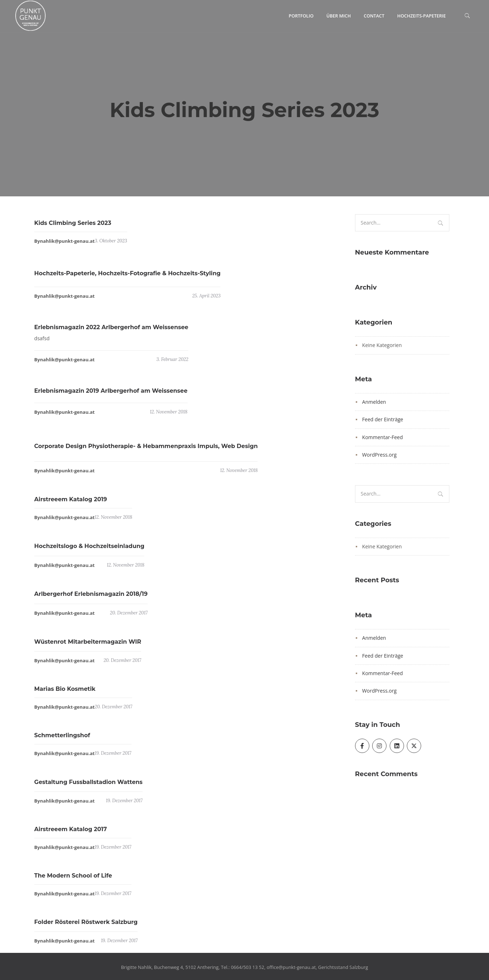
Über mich (339, 16)
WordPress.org (379, 455)
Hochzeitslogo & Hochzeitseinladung (89, 550)
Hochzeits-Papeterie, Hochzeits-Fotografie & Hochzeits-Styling (128, 277)
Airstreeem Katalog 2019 (71, 503)
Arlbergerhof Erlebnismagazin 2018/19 (91, 597)
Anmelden (374, 402)
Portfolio (301, 16)
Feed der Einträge (383, 419)
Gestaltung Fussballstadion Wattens (88, 786)
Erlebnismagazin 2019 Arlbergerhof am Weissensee (111, 394)
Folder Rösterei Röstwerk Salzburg (86, 926)
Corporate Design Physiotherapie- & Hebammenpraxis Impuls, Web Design (146, 450)
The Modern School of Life (73, 879)
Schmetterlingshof (62, 738)
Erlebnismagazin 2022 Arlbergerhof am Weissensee (111, 330)
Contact (374, 16)
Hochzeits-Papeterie (421, 16)
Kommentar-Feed (383, 437)
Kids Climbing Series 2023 (73, 227)
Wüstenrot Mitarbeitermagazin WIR (88, 645)
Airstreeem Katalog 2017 (71, 832)
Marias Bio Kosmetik (65, 692)
